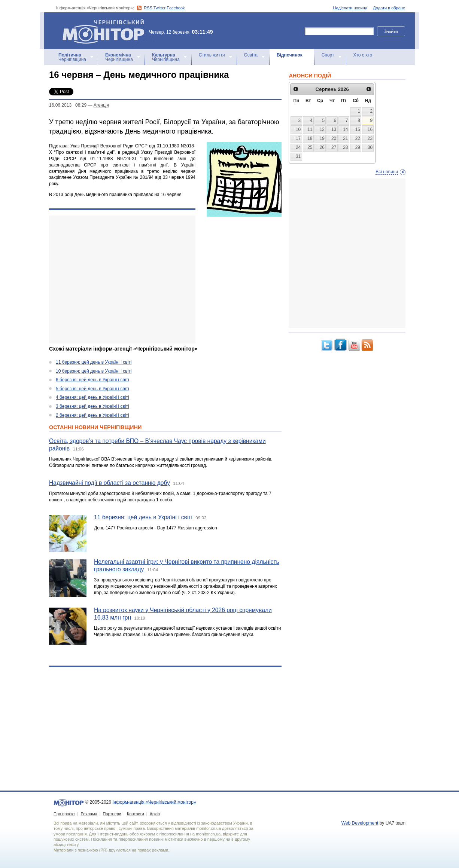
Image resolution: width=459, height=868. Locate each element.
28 (345, 147)
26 (322, 147)
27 (334, 147)
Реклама (89, 814)
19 (322, 138)
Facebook (176, 8)
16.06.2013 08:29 (68, 105)
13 (334, 129)
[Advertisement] (122, 279)
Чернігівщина (72, 57)
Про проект (64, 814)
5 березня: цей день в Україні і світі (92, 389)
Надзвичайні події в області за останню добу (110, 483)
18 (310, 138)
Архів (155, 814)
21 (345, 138)
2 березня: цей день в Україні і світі (92, 415)
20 (334, 138)
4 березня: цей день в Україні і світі (92, 397)
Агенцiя (101, 105)
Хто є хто (363, 55)
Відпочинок (290, 55)
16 (370, 129)
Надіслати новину (350, 8)
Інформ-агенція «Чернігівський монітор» (106, 31)
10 (298, 129)
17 (298, 138)
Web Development (360, 823)
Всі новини (387, 172)
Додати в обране (389, 8)
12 (322, 129)
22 (358, 138)
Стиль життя (212, 55)
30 (370, 147)
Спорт (328, 55)
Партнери (112, 814)
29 (358, 147)
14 (345, 129)
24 (298, 147)
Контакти (136, 814)
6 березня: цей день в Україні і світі (92, 380)
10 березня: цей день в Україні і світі (94, 371)
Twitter (159, 8)
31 (298, 156)
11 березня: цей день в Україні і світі (94, 362)
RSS (148, 8)
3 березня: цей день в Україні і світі (92, 406)
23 (370, 138)
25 (310, 147)
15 (358, 129)
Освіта (251, 55)
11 (310, 129)
